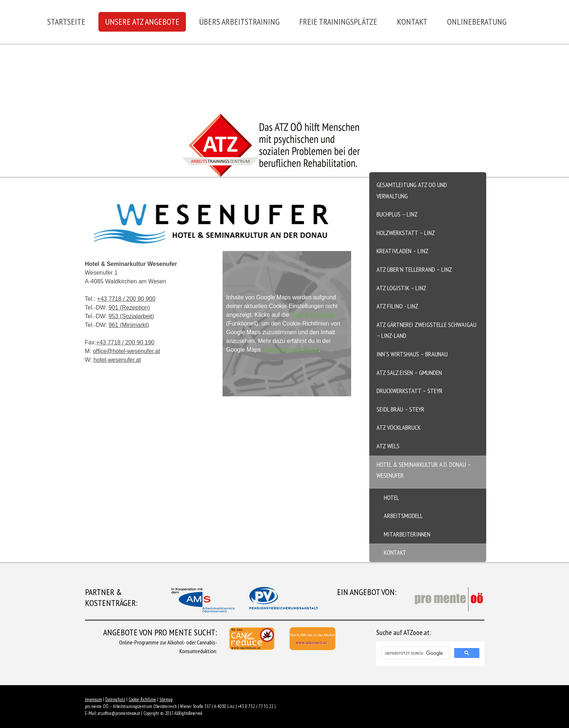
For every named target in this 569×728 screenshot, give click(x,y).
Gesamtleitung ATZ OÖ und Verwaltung (412, 190)
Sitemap (166, 699)
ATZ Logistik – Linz (401, 288)
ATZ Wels (388, 446)
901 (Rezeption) (129, 308)
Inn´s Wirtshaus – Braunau (412, 354)
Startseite (66, 22)
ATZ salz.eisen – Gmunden (409, 373)
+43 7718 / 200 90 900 (126, 299)
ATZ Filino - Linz (397, 306)
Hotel (391, 498)
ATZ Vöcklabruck (399, 427)
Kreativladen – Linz (403, 251)
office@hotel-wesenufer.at (127, 351)
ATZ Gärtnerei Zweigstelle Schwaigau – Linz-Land (426, 330)
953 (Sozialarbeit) (131, 316)
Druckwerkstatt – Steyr (410, 391)
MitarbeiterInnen (407, 534)
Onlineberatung (477, 22)
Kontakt (412, 22)
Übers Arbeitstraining (239, 22)
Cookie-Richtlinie (313, 315)
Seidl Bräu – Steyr (401, 409)
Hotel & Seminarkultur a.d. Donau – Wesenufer (424, 470)
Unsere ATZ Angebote (142, 22)
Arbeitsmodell (403, 516)
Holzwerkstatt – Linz (406, 233)
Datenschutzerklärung (290, 350)
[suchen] (414, 653)
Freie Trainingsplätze (338, 22)
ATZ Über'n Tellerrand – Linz (414, 269)
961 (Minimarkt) (129, 325)
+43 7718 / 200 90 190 (125, 342)
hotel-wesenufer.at (117, 360)
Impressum (94, 699)
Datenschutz (115, 699)
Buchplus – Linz (397, 214)
